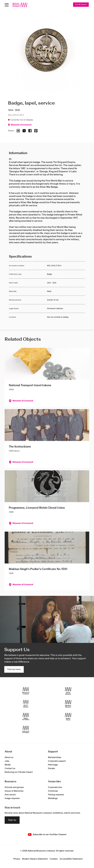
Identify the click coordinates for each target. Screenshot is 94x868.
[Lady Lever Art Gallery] (26, 729)
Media (8, 765)
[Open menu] (7, 5)
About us (9, 757)
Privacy (17, 859)
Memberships (55, 757)
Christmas (53, 791)
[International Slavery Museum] (26, 704)
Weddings (53, 798)
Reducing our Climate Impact (19, 772)
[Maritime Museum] (68, 704)
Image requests (12, 798)
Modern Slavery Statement (35, 859)
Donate (51, 768)
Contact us (10, 768)
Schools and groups (14, 787)
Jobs (7, 761)
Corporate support (57, 761)
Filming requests (56, 795)
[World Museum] (68, 691)
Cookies (54, 859)
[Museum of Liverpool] (26, 691)
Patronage (53, 765)
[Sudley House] (68, 717)
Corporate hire (55, 787)
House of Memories (14, 791)
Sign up (12, 820)
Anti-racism (10, 795)
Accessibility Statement (71, 859)
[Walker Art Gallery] (26, 717)
